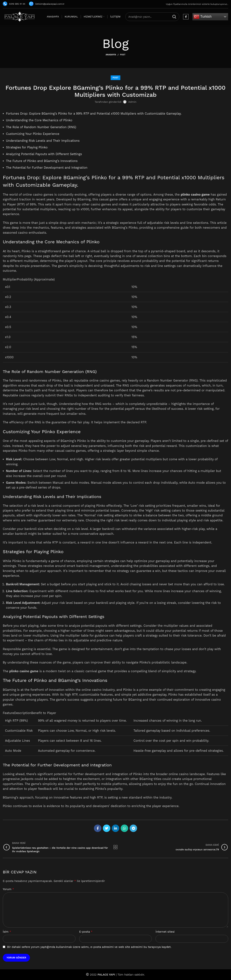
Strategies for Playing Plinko (27, 147)
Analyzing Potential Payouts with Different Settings (44, 154)
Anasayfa (111, 55)
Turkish (202, 17)
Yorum (8, 889)
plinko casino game (195, 195)
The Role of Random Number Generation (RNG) (41, 127)
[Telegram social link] (133, 828)
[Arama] (152, 17)
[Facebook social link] (186, 17)
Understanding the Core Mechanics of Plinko (39, 120)
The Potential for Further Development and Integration (47, 168)
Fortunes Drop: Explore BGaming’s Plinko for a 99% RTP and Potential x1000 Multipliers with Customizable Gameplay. (94, 114)
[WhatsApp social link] (124, 828)
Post (123, 55)
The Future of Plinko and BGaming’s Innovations (42, 161)
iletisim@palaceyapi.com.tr (47, 4)
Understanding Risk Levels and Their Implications (43, 141)
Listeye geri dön (115, 847)
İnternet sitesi (165, 932)
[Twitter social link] (107, 828)
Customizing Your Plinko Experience (33, 134)
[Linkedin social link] (115, 828)
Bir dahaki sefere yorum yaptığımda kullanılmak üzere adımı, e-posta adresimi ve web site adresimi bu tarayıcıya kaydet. (89, 947)
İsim (7, 932)
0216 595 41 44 (14, 4)
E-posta (86, 932)
